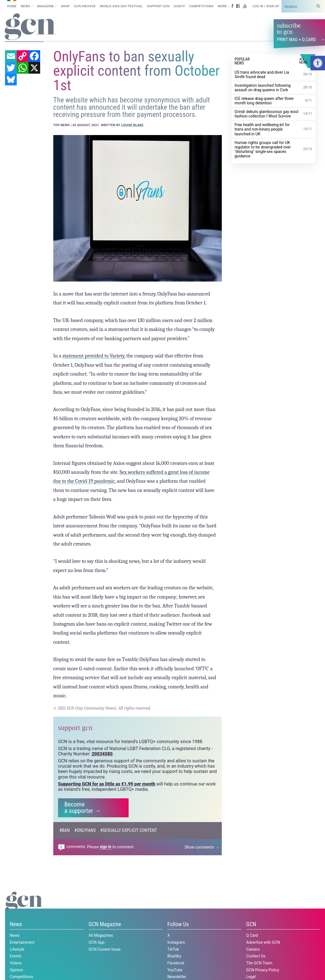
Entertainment (22, 942)
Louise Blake (133, 125)
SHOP (65, 6)
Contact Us (256, 956)
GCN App (97, 942)
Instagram (176, 942)
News (26, 6)
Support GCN (158, 6)
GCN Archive (85, 6)
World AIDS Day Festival (121, 6)
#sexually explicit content (129, 830)
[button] (318, 63)
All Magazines (101, 935)
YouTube (175, 970)
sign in (105, 847)
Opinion (16, 970)
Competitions (201, 6)
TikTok (173, 949)
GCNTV (179, 6)
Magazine (46, 6)
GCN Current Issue (105, 949)
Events (15, 956)
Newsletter (177, 977)
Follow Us (178, 924)
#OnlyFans (85, 830)
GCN (251, 924)
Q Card (252, 935)
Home (12, 6)
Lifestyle (17, 949)
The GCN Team (259, 963)
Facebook (176, 963)
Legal (251, 977)
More (222, 6)
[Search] (319, 6)
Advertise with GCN (263, 942)
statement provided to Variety (93, 356)
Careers (253, 949)
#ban (65, 830)
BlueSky (174, 956)
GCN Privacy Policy (263, 970)
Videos (16, 963)
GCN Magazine (105, 924)
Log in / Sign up (266, 6)
